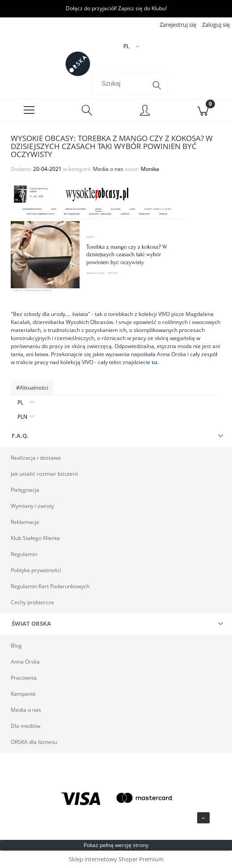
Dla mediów (25, 726)
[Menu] (29, 111)
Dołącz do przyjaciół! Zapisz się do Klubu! (116, 8)
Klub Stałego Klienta (35, 538)
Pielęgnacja (25, 490)
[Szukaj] (157, 86)
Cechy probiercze (32, 602)
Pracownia (24, 678)
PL (20, 402)
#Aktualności (32, 388)
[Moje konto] (145, 112)
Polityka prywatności (36, 570)
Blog (16, 646)
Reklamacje (25, 522)
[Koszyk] (203, 111)
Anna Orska (25, 662)
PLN (22, 417)
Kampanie (23, 694)
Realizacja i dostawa (36, 458)
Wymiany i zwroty (32, 506)
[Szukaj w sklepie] (121, 83)
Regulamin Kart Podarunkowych (50, 586)
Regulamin (24, 554)
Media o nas (108, 169)
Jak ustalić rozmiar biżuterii (44, 474)
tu (154, 362)
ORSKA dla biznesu (34, 742)
